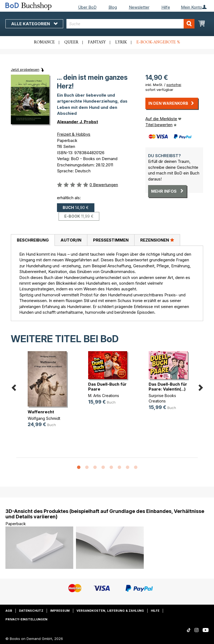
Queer (71, 42)
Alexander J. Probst (77, 122)
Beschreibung (33, 240)
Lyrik (121, 42)
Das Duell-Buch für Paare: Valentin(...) (168, 387)
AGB (9, 611)
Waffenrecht (41, 412)
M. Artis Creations (104, 396)
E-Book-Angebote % (158, 42)
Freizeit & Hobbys (74, 134)
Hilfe (166, 7)
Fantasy (97, 42)
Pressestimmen (111, 240)
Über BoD (87, 7)
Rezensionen (157, 240)
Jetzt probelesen (25, 69)
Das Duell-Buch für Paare (107, 387)
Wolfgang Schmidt (44, 418)
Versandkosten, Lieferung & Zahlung (110, 611)
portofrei (174, 85)
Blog (113, 7)
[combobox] (130, 24)
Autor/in (71, 240)
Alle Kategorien (34, 24)
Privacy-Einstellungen (26, 619)
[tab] (33, 240)
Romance (44, 42)
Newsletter (139, 7)
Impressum (60, 611)
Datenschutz (31, 611)
